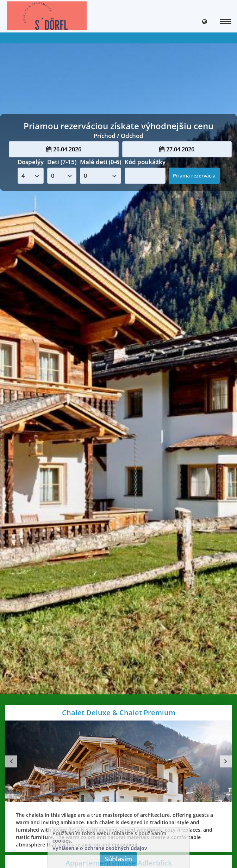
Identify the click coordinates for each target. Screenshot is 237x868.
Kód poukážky (145, 162)
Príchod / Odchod (119, 136)
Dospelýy (31, 162)
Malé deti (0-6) (101, 162)
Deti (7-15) (62, 162)
